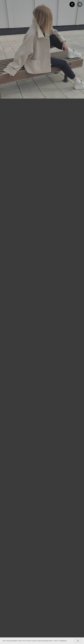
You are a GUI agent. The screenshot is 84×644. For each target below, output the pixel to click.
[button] (72, 4)
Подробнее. (63, 641)
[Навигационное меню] (80, 4)
